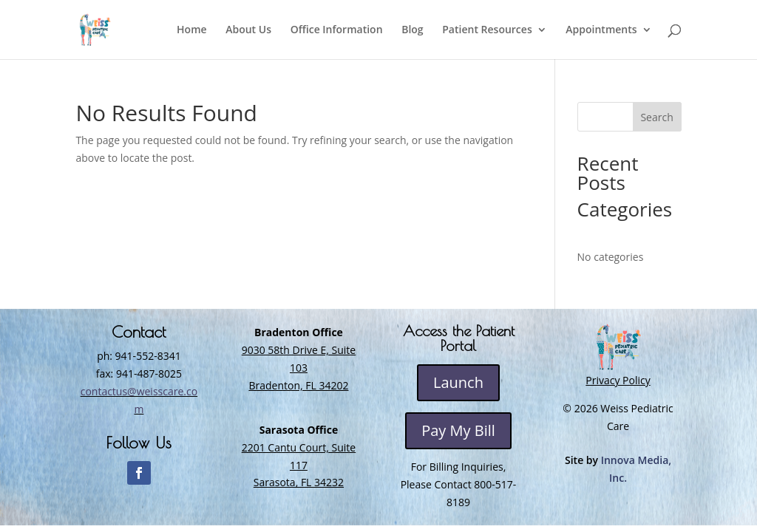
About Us (248, 30)
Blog (412, 30)
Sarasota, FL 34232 (299, 482)
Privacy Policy (618, 380)
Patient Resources (487, 30)
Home (192, 30)
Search (656, 117)
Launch (458, 382)
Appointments (601, 30)
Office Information (337, 30)
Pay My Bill (458, 430)
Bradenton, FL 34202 (298, 385)
